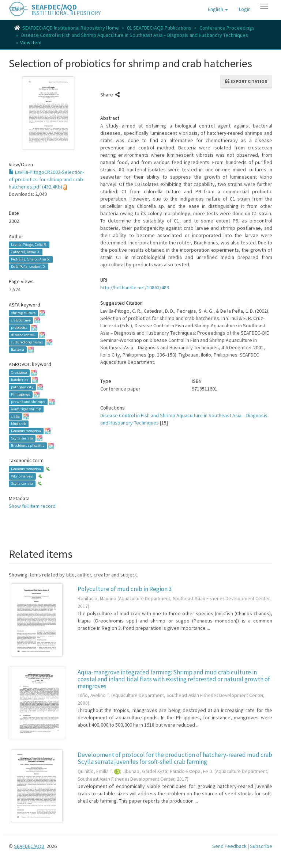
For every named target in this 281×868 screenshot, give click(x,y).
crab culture (21, 320)
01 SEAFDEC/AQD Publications (159, 28)
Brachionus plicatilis (28, 446)
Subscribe (261, 846)
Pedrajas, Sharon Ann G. (31, 259)
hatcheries (20, 380)
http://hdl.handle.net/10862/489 (135, 288)
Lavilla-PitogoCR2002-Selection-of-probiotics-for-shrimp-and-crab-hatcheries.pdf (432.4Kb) (47, 179)
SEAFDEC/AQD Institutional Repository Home (71, 28)
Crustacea (19, 372)
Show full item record (32, 506)
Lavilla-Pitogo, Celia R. (29, 245)
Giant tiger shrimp (26, 409)
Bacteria (18, 349)
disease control (23, 335)
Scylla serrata (22, 438)
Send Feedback (229, 846)
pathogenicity (22, 387)
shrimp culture (23, 313)
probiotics (19, 328)
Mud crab (18, 424)
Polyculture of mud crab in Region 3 (125, 589)
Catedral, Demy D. (25, 252)
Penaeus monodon (26, 431)
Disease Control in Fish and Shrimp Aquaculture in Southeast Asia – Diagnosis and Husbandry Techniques (135, 35)
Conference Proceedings (227, 28)
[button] (218, 9)
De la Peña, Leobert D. (28, 267)
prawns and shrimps (28, 402)
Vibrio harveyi (22, 476)
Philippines (20, 394)
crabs (15, 416)
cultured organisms (27, 342)
